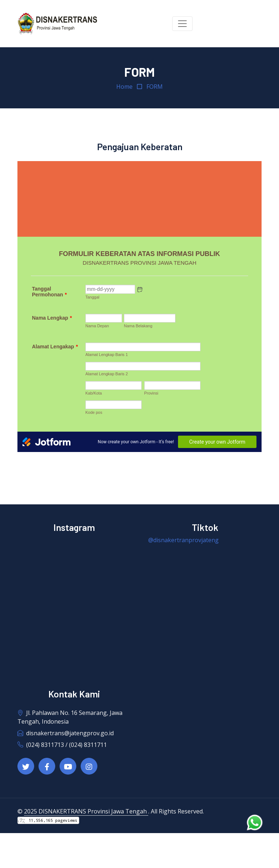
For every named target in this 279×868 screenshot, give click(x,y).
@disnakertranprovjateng (183, 540)
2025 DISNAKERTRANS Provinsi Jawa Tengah (86, 811)
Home (124, 87)
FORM (155, 87)
